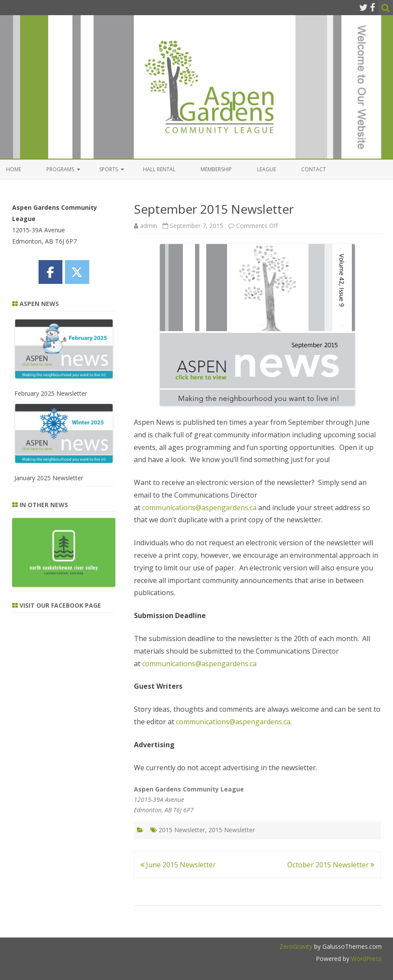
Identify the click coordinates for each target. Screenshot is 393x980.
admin (149, 226)
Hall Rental (159, 169)
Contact (313, 169)
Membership (216, 169)
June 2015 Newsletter (178, 865)
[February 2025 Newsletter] (64, 351)
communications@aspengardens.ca (199, 508)
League (266, 169)
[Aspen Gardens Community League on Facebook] (50, 272)
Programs (60, 169)
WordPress (365, 959)
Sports (109, 169)
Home (14, 169)
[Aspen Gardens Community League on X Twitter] (77, 272)
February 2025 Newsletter (51, 393)
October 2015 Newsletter (331, 865)
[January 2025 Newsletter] (64, 435)
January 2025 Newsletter (49, 478)
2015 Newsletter (182, 830)
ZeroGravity (296, 946)
